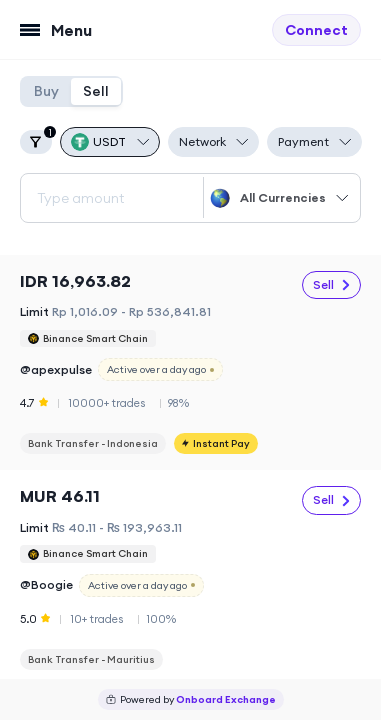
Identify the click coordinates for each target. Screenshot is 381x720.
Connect (316, 30)
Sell (96, 91)
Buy (46, 91)
